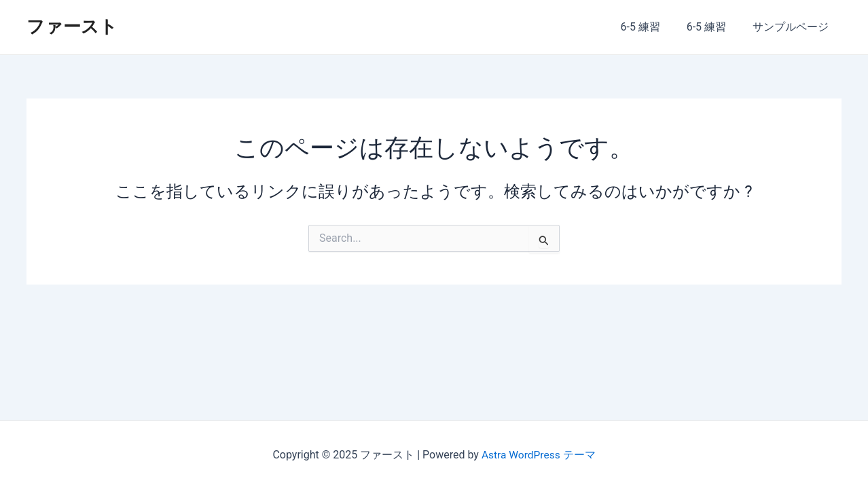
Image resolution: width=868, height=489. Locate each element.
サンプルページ (793, 27)
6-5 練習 (651, 27)
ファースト (72, 26)
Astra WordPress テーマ (538, 455)
